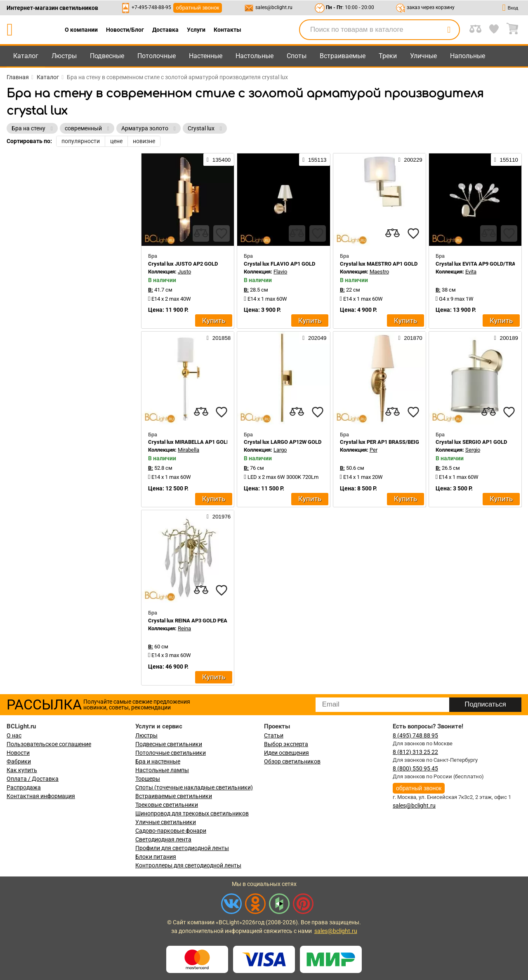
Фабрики (19, 761)
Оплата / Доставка (33, 779)
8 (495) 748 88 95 (415, 735)
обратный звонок (198, 8)
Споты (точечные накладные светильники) (194, 787)
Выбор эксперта (286, 744)
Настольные (255, 56)
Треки (388, 56)
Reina (184, 628)
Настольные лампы (162, 770)
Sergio (473, 450)
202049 (314, 338)
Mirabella (189, 450)
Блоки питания (156, 857)
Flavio (280, 272)
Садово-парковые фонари (171, 831)
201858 (219, 338)
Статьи (274, 735)
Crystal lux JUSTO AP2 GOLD (183, 264)
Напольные (468, 56)
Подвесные (107, 56)
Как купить (22, 770)
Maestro (379, 272)
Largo (280, 450)
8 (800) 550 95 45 (415, 768)
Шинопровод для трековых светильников (192, 813)
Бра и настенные (158, 761)
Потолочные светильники (171, 753)
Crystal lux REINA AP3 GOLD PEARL (191, 621)
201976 (219, 516)
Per (374, 450)
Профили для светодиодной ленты (182, 848)
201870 (410, 338)
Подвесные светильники (169, 744)
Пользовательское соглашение (49, 744)
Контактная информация (41, 796)
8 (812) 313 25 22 (415, 752)
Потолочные (157, 56)
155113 (314, 160)
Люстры (64, 56)
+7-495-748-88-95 (151, 7)
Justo (184, 272)
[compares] (201, 233)
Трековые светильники (167, 805)
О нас (14, 735)
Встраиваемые (343, 56)
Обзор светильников (292, 761)
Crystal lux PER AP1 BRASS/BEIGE (381, 442)
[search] (449, 30)
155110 (506, 160)
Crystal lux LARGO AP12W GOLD (283, 442)
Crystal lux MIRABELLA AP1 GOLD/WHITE (198, 442)
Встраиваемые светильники (174, 796)
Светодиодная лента (163, 839)
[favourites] (222, 233)
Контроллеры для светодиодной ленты (188, 865)
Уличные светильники (166, 822)
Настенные (206, 56)
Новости (18, 753)
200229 (410, 160)
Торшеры (148, 779)
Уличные (423, 56)
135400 (219, 160)
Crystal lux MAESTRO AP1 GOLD (379, 264)
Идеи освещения (286, 753)
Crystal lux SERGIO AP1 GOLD (471, 442)
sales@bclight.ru (274, 7)
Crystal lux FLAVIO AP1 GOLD (279, 264)
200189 (506, 338)
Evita (471, 272)
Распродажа (24, 787)
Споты (297, 56)
